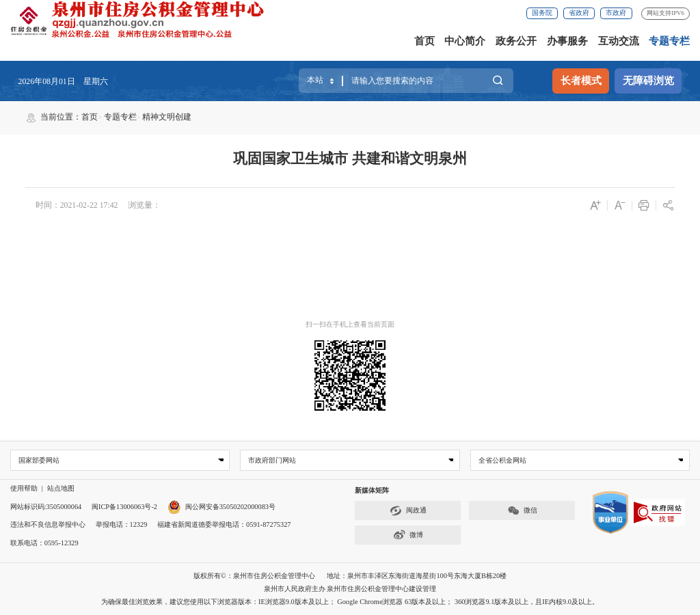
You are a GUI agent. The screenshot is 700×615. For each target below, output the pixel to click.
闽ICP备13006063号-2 (124, 507)
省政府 (579, 13)
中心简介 (465, 41)
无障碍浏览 (648, 81)
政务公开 (516, 41)
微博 (408, 535)
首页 (425, 41)
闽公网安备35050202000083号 (221, 507)
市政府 (616, 13)
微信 (522, 511)
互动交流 (619, 41)
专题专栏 (669, 41)
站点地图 (61, 489)
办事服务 (567, 41)
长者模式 (581, 81)
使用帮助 (24, 489)
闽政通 (408, 511)
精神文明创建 (167, 117)
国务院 (542, 13)
